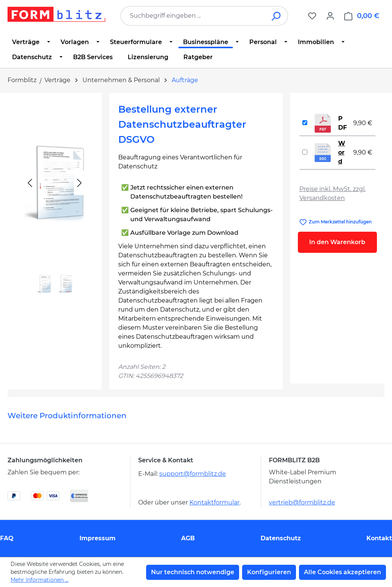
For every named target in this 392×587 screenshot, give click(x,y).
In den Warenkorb (337, 242)
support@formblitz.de (193, 474)
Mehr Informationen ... (40, 580)
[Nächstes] (79, 183)
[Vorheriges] (30, 183)
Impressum (98, 538)
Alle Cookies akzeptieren (342, 572)
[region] (55, 200)
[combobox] (193, 16)
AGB (188, 538)
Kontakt (379, 538)
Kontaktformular (214, 502)
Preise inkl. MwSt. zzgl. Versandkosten (333, 193)
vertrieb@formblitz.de (302, 502)
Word (342, 152)
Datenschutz (281, 538)
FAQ (7, 538)
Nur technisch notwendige (193, 572)
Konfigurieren (269, 572)
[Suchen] (277, 16)
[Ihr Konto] (330, 16)
